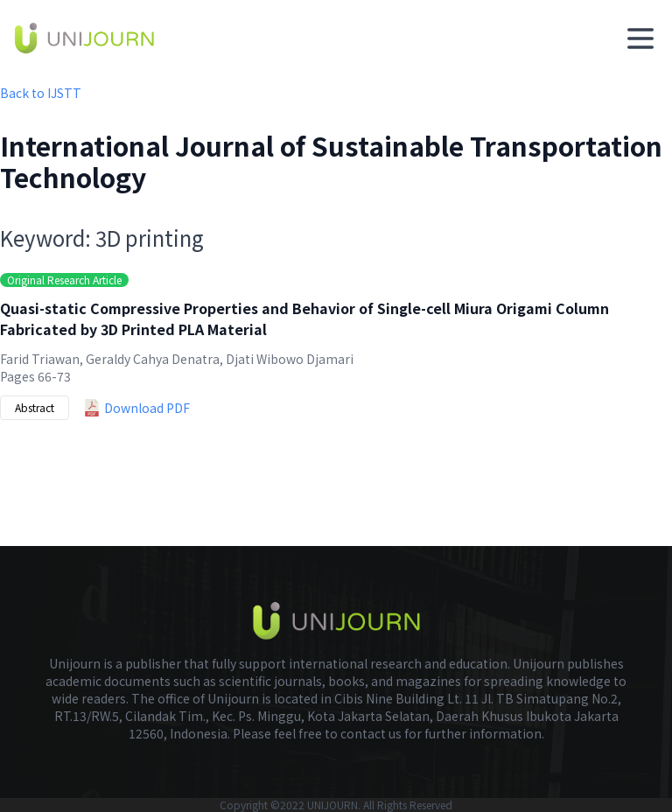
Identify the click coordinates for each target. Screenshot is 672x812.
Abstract (35, 407)
